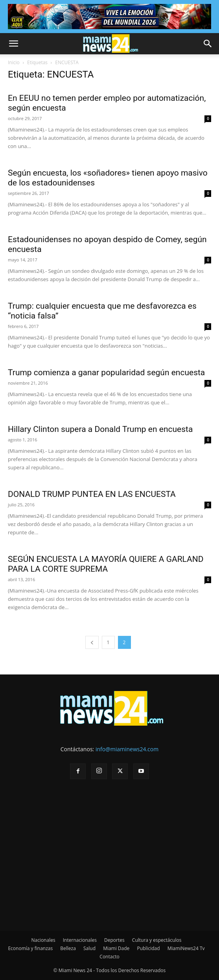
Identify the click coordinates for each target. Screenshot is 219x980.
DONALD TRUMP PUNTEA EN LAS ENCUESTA (92, 494)
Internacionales (80, 940)
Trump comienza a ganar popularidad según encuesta (106, 372)
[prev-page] (92, 642)
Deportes (114, 940)
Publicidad (148, 948)
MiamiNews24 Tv (186, 948)
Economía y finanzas (30, 948)
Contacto (109, 957)
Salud (89, 948)
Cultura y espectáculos (157, 940)
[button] (13, 44)
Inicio (14, 62)
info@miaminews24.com (127, 749)
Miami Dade (116, 948)
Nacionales (43, 940)
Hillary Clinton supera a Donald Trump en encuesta (100, 429)
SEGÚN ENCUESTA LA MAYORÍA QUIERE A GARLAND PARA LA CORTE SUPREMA (106, 564)
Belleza (68, 948)
